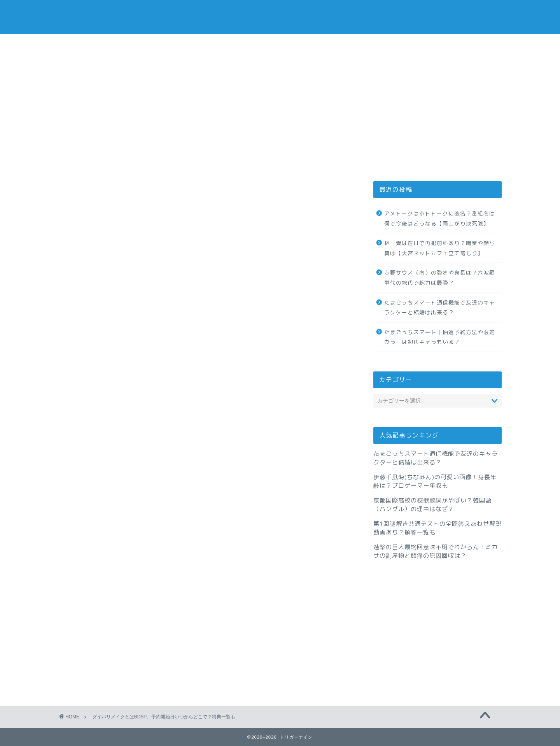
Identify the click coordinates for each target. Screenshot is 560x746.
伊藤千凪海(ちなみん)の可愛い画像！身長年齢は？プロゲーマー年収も (435, 481)
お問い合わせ (280, 45)
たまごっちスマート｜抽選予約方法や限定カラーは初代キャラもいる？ (440, 337)
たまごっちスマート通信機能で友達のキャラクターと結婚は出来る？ (440, 307)
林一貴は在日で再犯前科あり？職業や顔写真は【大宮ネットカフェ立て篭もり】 (440, 248)
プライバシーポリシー (186, 45)
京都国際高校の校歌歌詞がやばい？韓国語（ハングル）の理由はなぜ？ (432, 505)
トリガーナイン (280, 17)
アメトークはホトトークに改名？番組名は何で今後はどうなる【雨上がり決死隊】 (440, 218)
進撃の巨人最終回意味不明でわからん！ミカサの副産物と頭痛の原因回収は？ (436, 551)
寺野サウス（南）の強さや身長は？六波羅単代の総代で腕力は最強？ (440, 278)
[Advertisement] (437, 113)
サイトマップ (374, 45)
